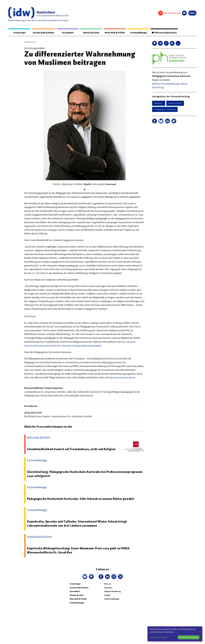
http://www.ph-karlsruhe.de (123, 377)
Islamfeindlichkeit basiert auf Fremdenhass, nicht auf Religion (73, 449)
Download (111, 184)
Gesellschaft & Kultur (43, 33)
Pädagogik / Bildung (165, 109)
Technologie (18, 33)
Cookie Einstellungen (112, 599)
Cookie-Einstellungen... (159, 637)
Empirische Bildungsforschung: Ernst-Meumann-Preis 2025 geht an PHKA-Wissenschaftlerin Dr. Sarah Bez (81, 550)
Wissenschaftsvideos (163, 33)
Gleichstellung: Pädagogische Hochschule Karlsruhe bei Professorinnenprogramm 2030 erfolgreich (68, 474)
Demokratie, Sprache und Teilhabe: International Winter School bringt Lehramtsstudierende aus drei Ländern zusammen (79, 523)
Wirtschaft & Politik (113, 33)
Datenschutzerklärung (112, 591)
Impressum (108, 588)
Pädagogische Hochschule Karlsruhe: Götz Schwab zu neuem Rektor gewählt (83, 499)
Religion (159, 103)
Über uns (107, 584)
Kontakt (107, 595)
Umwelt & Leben (89, 33)
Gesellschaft (175, 103)
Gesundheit (67, 33)
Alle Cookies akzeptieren (189, 637)
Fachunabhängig (137, 33)
